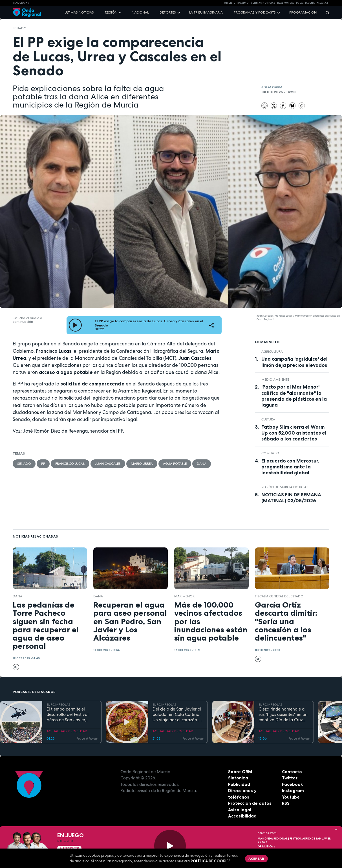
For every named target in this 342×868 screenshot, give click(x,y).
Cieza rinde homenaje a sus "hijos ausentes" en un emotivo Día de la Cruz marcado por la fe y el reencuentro (283, 714)
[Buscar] (326, 13)
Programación (303, 12)
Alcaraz (322, 3)
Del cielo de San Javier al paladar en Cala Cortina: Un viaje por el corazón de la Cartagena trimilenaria (178, 714)
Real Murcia (285, 3)
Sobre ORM (240, 772)
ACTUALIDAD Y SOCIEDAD (67, 731)
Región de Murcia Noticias (285, 487)
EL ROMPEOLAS (59, 705)
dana (202, 464)
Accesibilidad (242, 816)
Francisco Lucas (70, 464)
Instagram (293, 791)
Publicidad (239, 784)
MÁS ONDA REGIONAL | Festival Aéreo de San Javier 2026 (294, 840)
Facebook (292, 784)
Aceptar (256, 859)
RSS (286, 803)
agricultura (272, 352)
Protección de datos (250, 803)
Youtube (291, 797)
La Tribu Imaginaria (206, 12)
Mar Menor (184, 596)
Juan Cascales (108, 464)
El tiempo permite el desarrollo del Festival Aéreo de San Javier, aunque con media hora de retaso (70, 714)
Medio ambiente (275, 380)
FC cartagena (305, 3)
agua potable (175, 464)
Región (111, 12)
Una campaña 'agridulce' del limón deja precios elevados (294, 362)
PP (43, 464)
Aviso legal (240, 810)
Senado (20, 28)
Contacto (292, 772)
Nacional (140, 12)
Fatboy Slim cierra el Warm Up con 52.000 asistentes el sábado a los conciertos (294, 433)
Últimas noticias (79, 12)
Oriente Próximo (236, 3)
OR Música (267, 847)
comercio (270, 453)
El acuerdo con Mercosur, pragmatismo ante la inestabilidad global (290, 467)
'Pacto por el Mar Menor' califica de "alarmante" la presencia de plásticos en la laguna (294, 396)
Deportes (168, 12)
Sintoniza (238, 778)
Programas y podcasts (255, 12)
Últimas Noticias (263, 3)
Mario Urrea (142, 464)
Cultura (268, 419)
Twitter (290, 778)
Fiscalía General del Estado (279, 596)
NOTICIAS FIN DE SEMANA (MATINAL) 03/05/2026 (291, 498)
